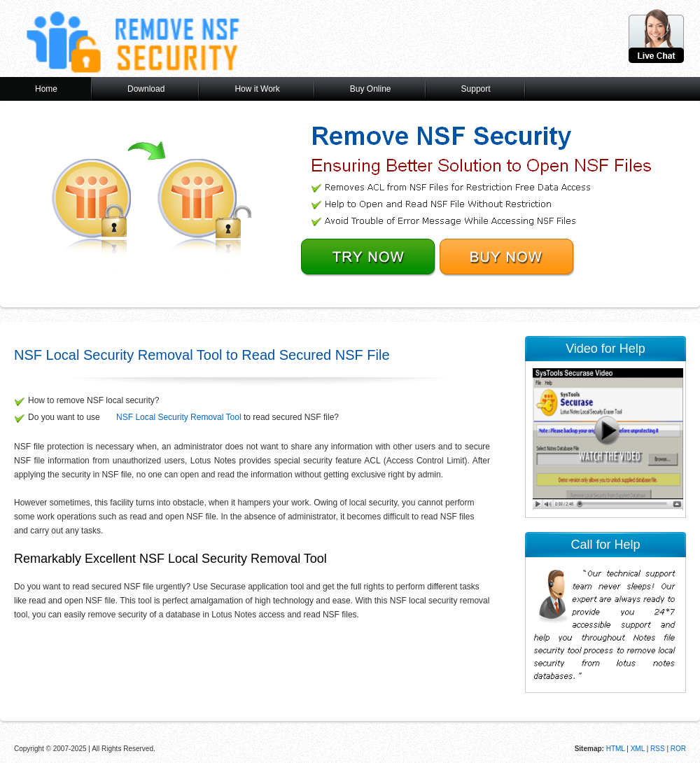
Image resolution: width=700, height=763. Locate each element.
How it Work (257, 89)
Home (46, 89)
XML (638, 749)
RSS (658, 749)
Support (476, 89)
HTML (615, 749)
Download (146, 89)
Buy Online (371, 89)
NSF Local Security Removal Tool (179, 417)
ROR (678, 749)
